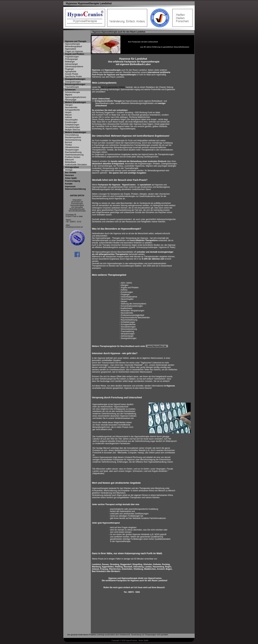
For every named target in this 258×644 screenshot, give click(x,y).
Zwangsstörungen (73, 82)
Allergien (69, 105)
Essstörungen (71, 122)
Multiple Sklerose (72, 130)
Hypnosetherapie (72, 44)
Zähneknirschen (72, 147)
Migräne (69, 95)
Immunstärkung (72, 135)
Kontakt (69, 184)
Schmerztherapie (72, 92)
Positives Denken (73, 157)
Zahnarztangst (71, 64)
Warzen (68, 115)
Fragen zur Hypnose (74, 51)
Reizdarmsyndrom (73, 137)
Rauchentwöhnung (73, 152)
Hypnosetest (71, 49)
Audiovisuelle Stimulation (76, 165)
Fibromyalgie (71, 100)
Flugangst (69, 69)
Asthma (68, 117)
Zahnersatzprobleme (74, 67)
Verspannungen (72, 150)
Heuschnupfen (71, 120)
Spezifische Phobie (73, 76)
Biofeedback (70, 162)
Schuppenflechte (72, 110)
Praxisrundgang (72, 181)
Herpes (68, 112)
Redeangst (70, 62)
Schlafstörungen (72, 125)
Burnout (68, 142)
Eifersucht (69, 160)
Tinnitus (68, 145)
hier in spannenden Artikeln (113, 87)
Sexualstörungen (72, 127)
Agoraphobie (71, 72)
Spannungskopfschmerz (76, 97)
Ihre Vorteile (71, 173)
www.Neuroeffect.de (158, 346)
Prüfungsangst (71, 59)
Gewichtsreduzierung (74, 155)
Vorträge (69, 170)
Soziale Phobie (72, 74)
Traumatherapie (72, 87)
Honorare (69, 175)
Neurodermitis (71, 107)
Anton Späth (71, 178)
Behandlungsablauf (73, 46)
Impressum (70, 187)
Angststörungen (72, 57)
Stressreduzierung (73, 140)
